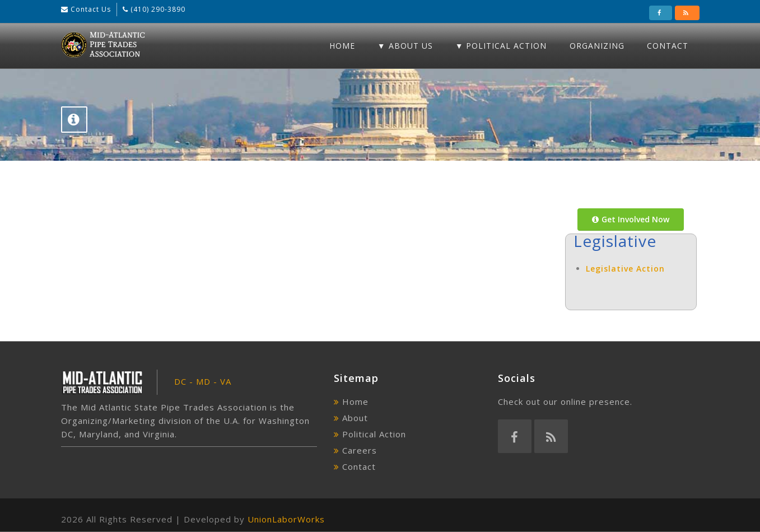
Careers (360, 450)
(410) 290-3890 (157, 9)
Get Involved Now (631, 219)
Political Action (374, 434)
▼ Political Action (501, 46)
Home (342, 46)
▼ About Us (405, 46)
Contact (668, 46)
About (355, 418)
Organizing (597, 46)
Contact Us (90, 9)
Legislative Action (625, 269)
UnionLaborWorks (286, 519)
